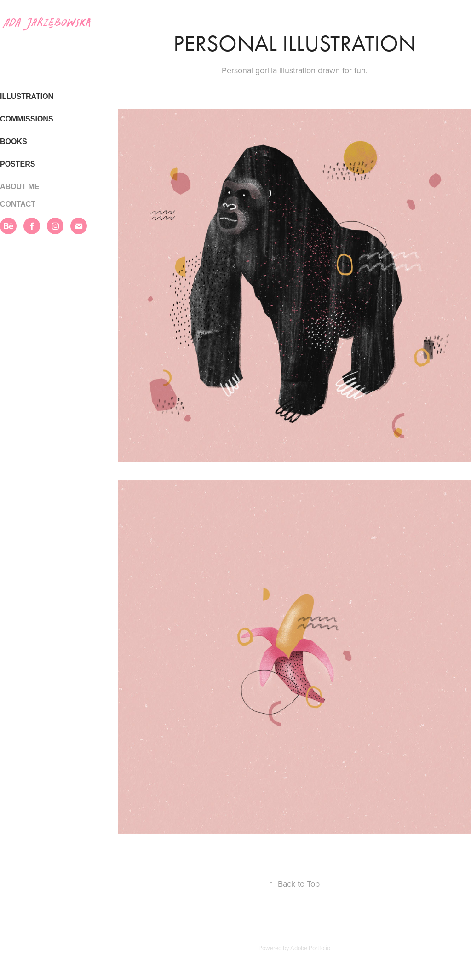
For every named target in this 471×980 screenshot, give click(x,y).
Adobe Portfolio (310, 948)
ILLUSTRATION (27, 96)
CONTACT (18, 204)
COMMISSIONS (27, 119)
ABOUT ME (20, 187)
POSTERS (17, 164)
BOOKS (14, 141)
